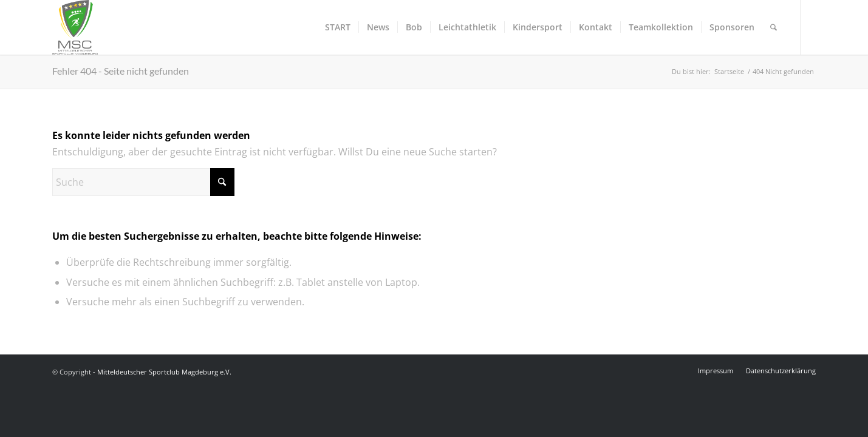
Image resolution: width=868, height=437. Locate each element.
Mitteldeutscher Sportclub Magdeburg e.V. (164, 372)
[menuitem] (338, 27)
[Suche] (774, 27)
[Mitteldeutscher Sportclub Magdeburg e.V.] (75, 27)
